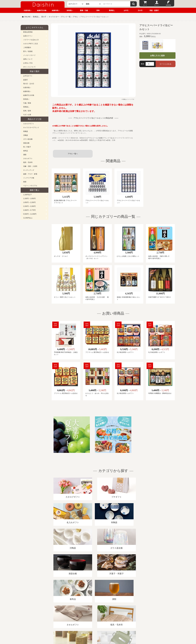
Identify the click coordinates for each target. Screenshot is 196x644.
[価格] (93, 4)
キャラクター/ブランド (31, 128)
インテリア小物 (29, 178)
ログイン (157, 5)
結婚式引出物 (42, 10)
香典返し (112, 10)
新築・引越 (84, 10)
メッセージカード (29, 55)
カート (145, 5)
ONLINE (27, 17)
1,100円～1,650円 (29, 199)
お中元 (126, 10)
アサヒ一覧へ (73, 154)
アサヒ (75, 17)
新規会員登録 (28, 32)
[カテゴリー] (76, 4)
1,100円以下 (27, 195)
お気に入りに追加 (157, 56)
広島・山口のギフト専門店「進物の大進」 (98, 628)
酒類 (25, 155)
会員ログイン (28, 36)
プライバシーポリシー (97, 614)
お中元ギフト (28, 76)
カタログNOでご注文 (31, 44)
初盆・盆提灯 (154, 10)
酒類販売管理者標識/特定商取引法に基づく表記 (66, 614)
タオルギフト (28, 159)
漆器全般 (26, 143)
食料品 (26, 151)
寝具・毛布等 (28, 162)
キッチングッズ (29, 170)
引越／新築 (27, 103)
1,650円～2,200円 (29, 202)
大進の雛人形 (98, 631)
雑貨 (25, 182)
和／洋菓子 (27, 147)
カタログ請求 (114, 614)
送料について (28, 59)
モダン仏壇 (27, 115)
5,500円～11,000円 (30, 214)
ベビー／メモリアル (30, 186)
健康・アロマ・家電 (30, 174)
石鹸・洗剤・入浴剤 (30, 166)
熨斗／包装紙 (28, 51)
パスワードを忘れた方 (31, 40)
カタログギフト (29, 124)
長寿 (98, 10)
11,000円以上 (28, 218)
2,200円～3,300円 (29, 206)
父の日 (140, 10)
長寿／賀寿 (27, 111)
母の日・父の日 (29, 84)
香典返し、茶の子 (40, 17)
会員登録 (168, 5)
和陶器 (26, 131)
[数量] (150, 64)
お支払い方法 (28, 63)
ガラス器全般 (28, 139)
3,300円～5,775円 (29, 210)
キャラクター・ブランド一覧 (60, 17)
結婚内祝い (56, 10)
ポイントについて (29, 67)
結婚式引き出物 (29, 95)
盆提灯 (26, 80)
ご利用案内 (27, 48)
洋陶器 (26, 135)
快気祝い (70, 10)
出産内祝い (28, 10)
